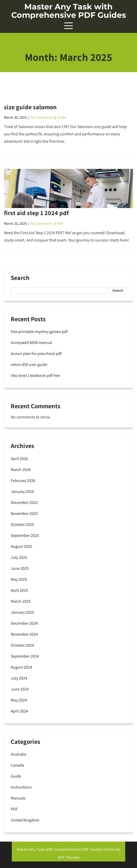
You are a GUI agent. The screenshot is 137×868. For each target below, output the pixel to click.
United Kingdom (25, 820)
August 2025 (21, 546)
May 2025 (19, 579)
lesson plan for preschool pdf (36, 353)
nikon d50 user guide (29, 364)
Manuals (18, 798)
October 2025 (22, 524)
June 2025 (20, 568)
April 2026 (19, 459)
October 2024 (22, 645)
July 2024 (19, 678)
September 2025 (25, 535)
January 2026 (22, 492)
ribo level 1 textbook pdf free (35, 375)
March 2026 (21, 470)
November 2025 (24, 513)
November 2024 (24, 634)
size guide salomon (30, 107)
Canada (17, 765)
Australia (18, 754)
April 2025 (19, 590)
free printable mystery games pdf (39, 332)
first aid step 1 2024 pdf (36, 213)
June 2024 (20, 689)
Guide (62, 117)
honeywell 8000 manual (31, 343)
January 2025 (22, 612)
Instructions (21, 787)
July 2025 (19, 557)
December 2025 (24, 502)
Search (20, 278)
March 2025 (21, 601)
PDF (60, 223)
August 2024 (21, 667)
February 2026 (23, 481)
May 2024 (19, 700)
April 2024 (19, 711)
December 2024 (24, 623)
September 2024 (25, 656)
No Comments (42, 117)
